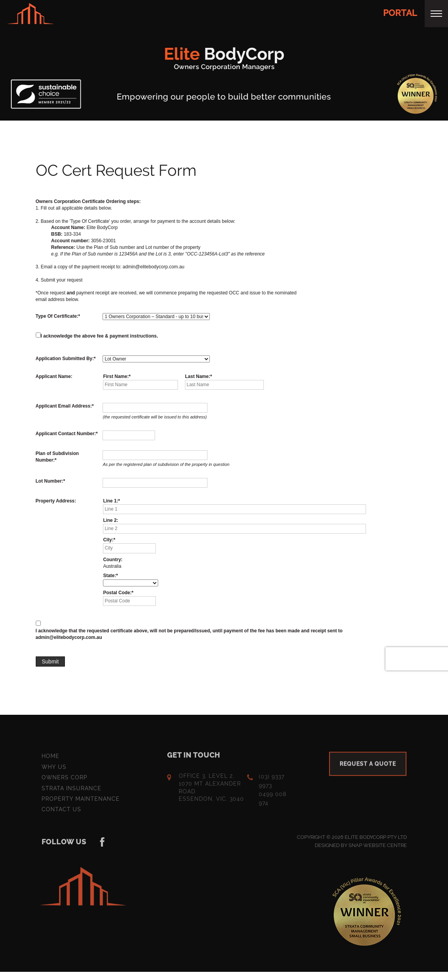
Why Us (54, 769)
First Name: (116, 376)
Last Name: (198, 376)
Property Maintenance (81, 801)
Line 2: (111, 520)
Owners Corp (64, 780)
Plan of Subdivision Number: (57, 457)
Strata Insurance (71, 791)
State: (109, 576)
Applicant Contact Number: (66, 434)
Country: (113, 560)
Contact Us (61, 812)
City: (108, 540)
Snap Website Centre (378, 848)
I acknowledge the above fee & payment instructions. (99, 336)
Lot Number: (50, 481)
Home (51, 759)
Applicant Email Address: (64, 406)
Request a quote (368, 766)
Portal (400, 13)
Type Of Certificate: (57, 316)
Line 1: (111, 501)
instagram (103, 844)
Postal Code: (117, 593)
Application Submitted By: (65, 359)
